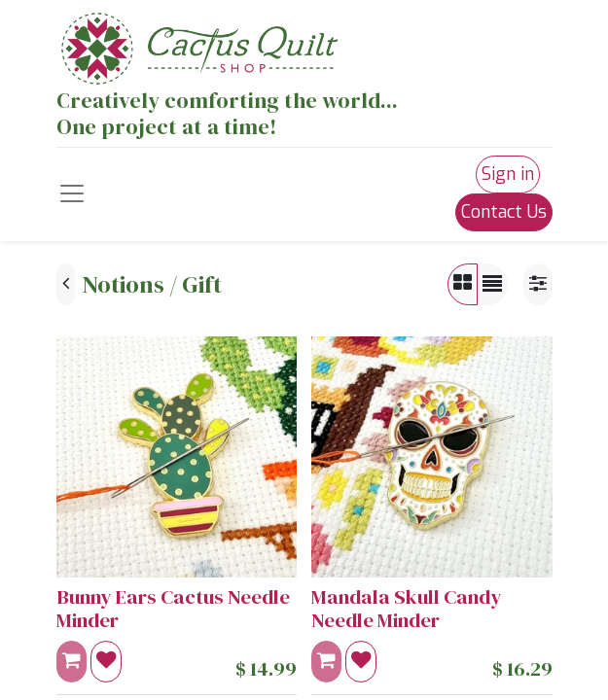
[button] (106, 662)
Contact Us (504, 212)
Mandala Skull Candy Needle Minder (406, 609)
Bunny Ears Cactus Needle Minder (173, 609)
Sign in (508, 174)
